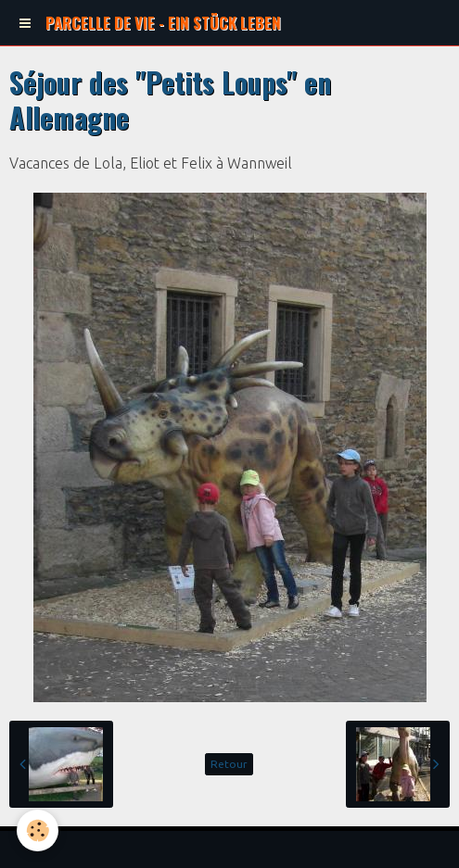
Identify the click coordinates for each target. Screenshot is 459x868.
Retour (229, 764)
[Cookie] (38, 830)
